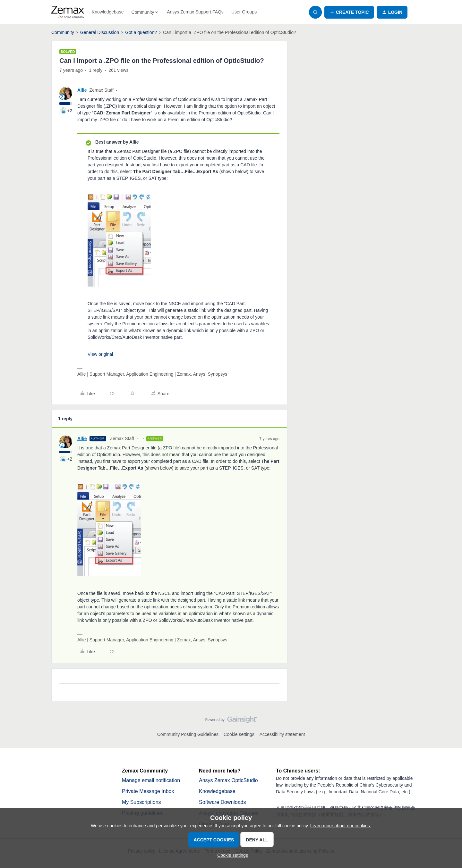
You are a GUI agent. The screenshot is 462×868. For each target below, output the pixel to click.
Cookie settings (239, 734)
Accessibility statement (282, 734)
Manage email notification (151, 780)
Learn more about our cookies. (341, 826)
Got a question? (141, 32)
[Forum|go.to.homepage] (68, 12)
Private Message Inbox (148, 791)
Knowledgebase (108, 12)
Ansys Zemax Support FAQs (195, 12)
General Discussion (100, 32)
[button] (349, 12)
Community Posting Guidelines (188, 734)
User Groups (244, 12)
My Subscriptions (141, 802)
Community (63, 32)
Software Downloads (222, 802)
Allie (82, 90)
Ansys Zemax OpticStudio (228, 780)
